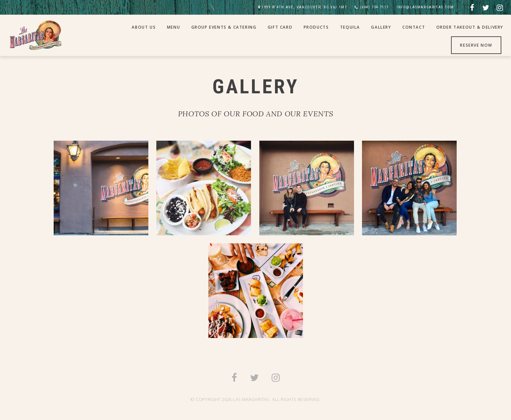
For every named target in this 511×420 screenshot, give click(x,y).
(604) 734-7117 (374, 7)
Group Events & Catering (224, 27)
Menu (173, 27)
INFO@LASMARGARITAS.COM (425, 7)
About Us (144, 27)
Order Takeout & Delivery (470, 27)
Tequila (350, 27)
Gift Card (280, 27)
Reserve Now (476, 45)
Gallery (381, 27)
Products (316, 27)
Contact (414, 27)
